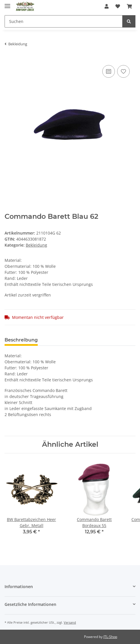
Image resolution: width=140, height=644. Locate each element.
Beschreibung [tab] (21, 340)
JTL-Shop (110, 637)
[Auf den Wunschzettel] (123, 71)
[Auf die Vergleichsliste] (109, 71)
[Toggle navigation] (7, 4)
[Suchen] (64, 21)
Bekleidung (36, 245)
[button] (107, 6)
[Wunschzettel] (118, 6)
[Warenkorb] (129, 6)
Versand (70, 622)
